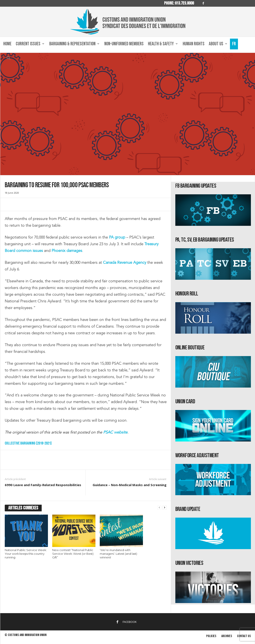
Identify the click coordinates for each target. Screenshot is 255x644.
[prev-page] (159, 508)
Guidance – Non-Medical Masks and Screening (130, 485)
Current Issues (30, 44)
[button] (9, 59)
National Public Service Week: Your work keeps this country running (26, 554)
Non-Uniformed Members (124, 44)
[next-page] (165, 508)
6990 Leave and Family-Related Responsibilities (43, 485)
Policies (211, 636)
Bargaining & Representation (74, 44)
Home (7, 44)
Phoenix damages (67, 251)
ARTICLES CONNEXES (23, 508)
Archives (227, 636)
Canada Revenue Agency (125, 262)
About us (218, 44)
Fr (234, 44)
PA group (117, 237)
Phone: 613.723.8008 (179, 3)
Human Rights (194, 44)
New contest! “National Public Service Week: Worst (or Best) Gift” (73, 554)
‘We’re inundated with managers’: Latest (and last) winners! (118, 554)
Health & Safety (163, 44)
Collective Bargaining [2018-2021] (28, 443)
